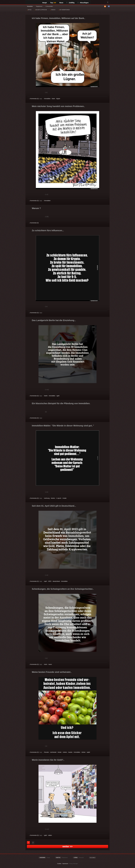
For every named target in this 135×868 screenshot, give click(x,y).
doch (46, 664)
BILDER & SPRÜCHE (41, 10)
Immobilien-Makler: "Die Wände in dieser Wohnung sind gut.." (63, 426)
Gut (32, 93)
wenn (50, 664)
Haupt (45, 3)
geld (58, 396)
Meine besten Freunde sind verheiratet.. (52, 672)
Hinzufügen (83, 3)
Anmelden (30, 6)
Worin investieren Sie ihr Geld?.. (48, 760)
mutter (65, 498)
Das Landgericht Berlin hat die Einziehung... (54, 320)
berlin (46, 396)
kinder (60, 752)
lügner (58, 99)
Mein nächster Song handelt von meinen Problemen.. (58, 106)
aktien (50, 835)
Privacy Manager (74, 864)
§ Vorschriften (49, 6)
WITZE (29, 10)
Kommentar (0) (34, 99)
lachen (53, 498)
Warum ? (36, 208)
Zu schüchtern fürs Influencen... (48, 230)
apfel (89, 752)
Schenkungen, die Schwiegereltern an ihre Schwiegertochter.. (63, 589)
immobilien (47, 99)
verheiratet (53, 752)
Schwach (39, 93)
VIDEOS (53, 10)
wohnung (47, 498)
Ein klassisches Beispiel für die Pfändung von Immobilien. (61, 403)
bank (54, 99)
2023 (50, 581)
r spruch (59, 498)
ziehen (65, 752)
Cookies (59, 864)
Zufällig (71, 3)
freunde (47, 752)
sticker (84, 752)
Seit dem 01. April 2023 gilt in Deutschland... (54, 506)
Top (53, 3)
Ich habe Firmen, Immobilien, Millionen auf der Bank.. (59, 18)
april (46, 581)
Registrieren (39, 6)
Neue (61, 3)
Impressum (65, 864)
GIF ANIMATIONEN (64, 10)
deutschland (56, 581)
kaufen (71, 752)
